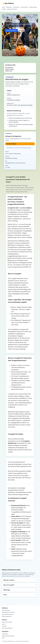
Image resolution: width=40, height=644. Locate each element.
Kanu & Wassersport (8, 614)
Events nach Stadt (7, 622)
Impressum (5, 634)
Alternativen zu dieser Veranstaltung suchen (19, 148)
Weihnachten (33, 7)
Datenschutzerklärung (8, 636)
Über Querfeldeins (7, 628)
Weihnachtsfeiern (7, 616)
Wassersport (25, 7)
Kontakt (4, 626)
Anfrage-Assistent (12, 9)
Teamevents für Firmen (8, 612)
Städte (4, 9)
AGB (3, 638)
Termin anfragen (11, 31)
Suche (4, 624)
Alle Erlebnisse (6, 610)
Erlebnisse (9, 7)
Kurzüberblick (9, 68)
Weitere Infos (9, 71)
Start (3, 7)
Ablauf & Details (10, 69)
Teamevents (16, 7)
